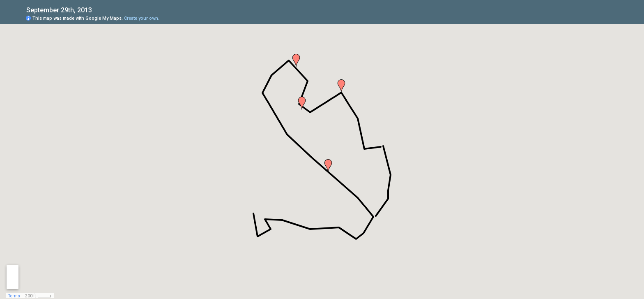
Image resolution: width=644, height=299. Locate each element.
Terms (14, 296)
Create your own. (142, 18)
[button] (302, 103)
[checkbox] (98, 9)
